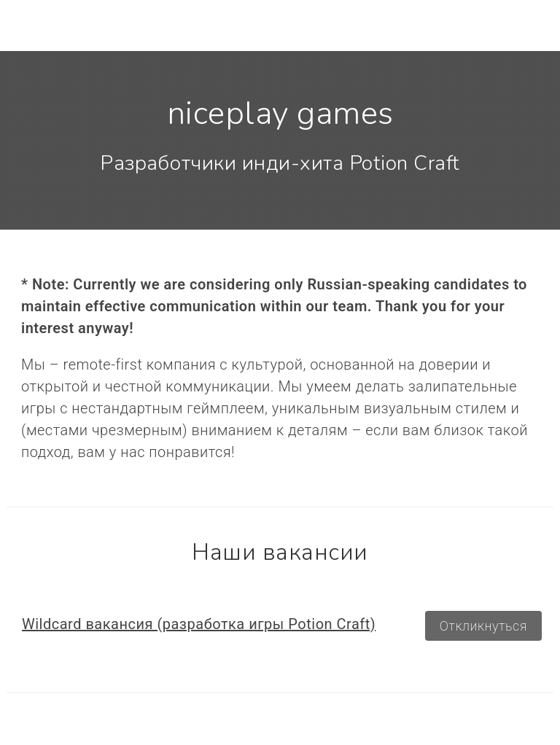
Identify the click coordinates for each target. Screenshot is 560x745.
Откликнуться (483, 626)
